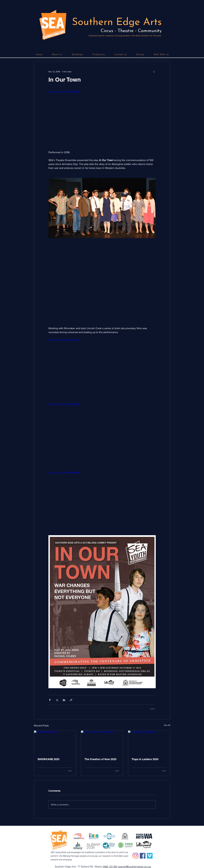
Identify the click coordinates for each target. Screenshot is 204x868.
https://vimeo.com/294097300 (64, 340)
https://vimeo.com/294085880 (64, 92)
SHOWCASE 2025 (48, 759)
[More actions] (154, 72)
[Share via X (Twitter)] (57, 700)
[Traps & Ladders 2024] (149, 742)
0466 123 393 (110, 866)
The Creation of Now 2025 (100, 759)
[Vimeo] (150, 856)
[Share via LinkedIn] (64, 700)
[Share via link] (71, 700)
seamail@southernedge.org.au (134, 866)
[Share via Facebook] (50, 700)
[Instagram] (135, 856)
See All (167, 725)
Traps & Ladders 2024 (145, 759)
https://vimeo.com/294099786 (64, 404)
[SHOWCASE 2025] (55, 742)
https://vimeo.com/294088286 (64, 473)
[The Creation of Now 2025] (102, 742)
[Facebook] (143, 856)
